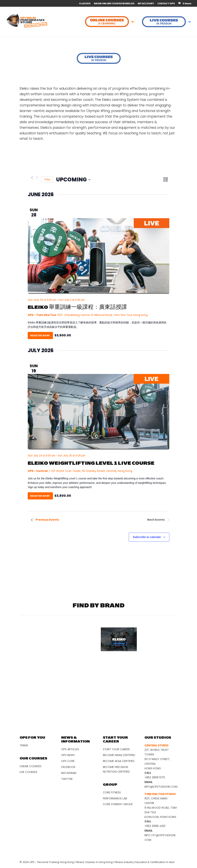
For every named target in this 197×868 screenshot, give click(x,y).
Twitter (67, 779)
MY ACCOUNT (146, 4)
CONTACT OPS (166, 4)
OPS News (68, 755)
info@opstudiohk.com (161, 787)
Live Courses (28, 772)
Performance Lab (115, 798)
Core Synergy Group (118, 804)
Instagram (69, 773)
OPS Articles (70, 749)
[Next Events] (37, 178)
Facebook (68, 767)
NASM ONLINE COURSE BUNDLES (114, 4)
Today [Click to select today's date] (47, 179)
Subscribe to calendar (147, 537)
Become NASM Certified (119, 755)
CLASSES (85, 4)
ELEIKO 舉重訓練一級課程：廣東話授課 (77, 307)
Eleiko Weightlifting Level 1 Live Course (91, 463)
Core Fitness (112, 792)
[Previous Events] (32, 178)
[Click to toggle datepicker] (73, 180)
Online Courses (30, 766)
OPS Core (68, 761)
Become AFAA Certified (119, 761)
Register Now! (40, 335)
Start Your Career (116, 749)
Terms (24, 745)
